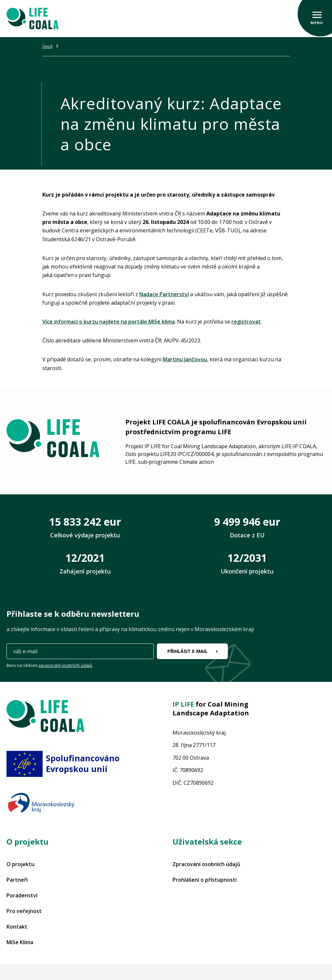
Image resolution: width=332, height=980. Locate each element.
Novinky (71, 46)
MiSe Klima (20, 942)
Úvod (47, 46)
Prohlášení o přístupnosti (205, 880)
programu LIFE (207, 432)
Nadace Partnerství (164, 294)
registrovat (246, 322)
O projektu (21, 864)
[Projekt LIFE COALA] (33, 19)
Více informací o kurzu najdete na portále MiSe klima (109, 322)
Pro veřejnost (24, 911)
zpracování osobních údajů (65, 665)
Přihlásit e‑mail (187, 651)
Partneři (17, 880)
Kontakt (17, 927)
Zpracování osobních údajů (206, 864)
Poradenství (22, 895)
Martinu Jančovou (185, 359)
